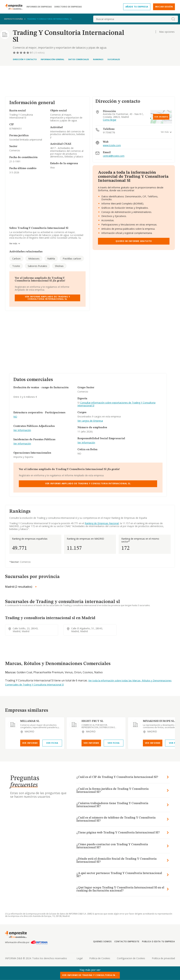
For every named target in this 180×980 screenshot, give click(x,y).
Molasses (34, 258)
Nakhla (51, 258)
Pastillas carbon (72, 258)
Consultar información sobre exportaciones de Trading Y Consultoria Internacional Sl (116, 404)
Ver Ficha (52, 743)
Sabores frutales (37, 266)
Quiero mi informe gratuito (134, 241)
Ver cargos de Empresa (90, 421)
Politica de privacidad (163, 958)
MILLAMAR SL (30, 721)
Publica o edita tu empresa (158, 941)
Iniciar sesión (164, 7)
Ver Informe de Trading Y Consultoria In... (90, 975)
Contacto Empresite (127, 941)
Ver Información (22, 430)
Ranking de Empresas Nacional (102, 523)
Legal (80, 958)
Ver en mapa (161, 117)
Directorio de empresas (68, 7)
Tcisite (16, 266)
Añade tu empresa (137, 7)
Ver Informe (30, 743)
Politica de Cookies (100, 958)
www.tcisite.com (112, 145)
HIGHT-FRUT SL (92, 721)
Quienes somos (102, 941)
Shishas (59, 266)
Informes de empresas (39, 7)
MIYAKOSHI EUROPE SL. (159, 721)
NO (15, 417)
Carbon (16, 258)
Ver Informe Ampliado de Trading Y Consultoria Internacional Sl (48, 298)
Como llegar (110, 120)
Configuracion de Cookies (131, 958)
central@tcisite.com (114, 156)
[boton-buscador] (173, 19)
